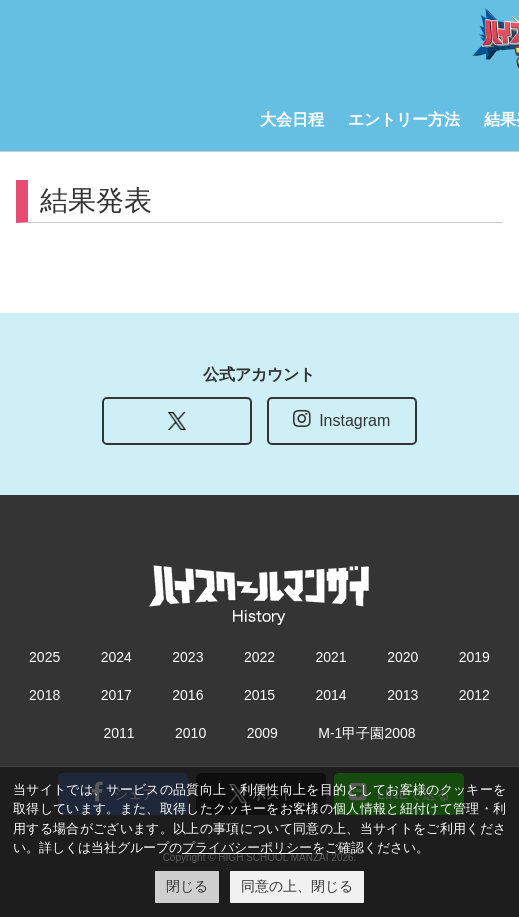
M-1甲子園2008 (366, 733)
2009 (262, 733)
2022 (259, 657)
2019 (474, 657)
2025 (44, 657)
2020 (402, 657)
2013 (402, 695)
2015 (259, 695)
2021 (331, 657)
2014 (331, 695)
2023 (187, 657)
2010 (190, 733)
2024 (116, 657)
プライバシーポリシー (247, 847)
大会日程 (292, 119)
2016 (187, 695)
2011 (118, 733)
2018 (44, 695)
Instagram (341, 419)
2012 (474, 695)
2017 (116, 695)
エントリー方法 (404, 119)
